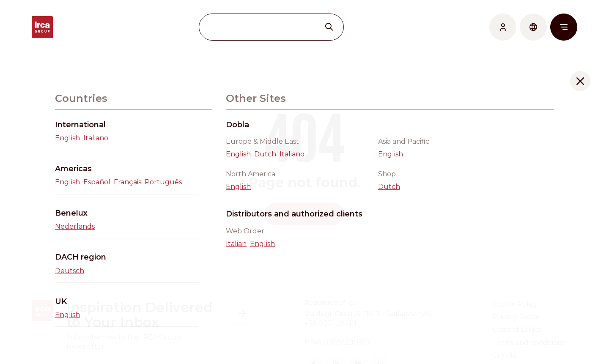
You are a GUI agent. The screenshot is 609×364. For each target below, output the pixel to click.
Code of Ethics (517, 330)
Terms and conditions (529, 343)
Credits (505, 355)
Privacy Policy (516, 317)
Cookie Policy (515, 304)
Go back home (304, 214)
